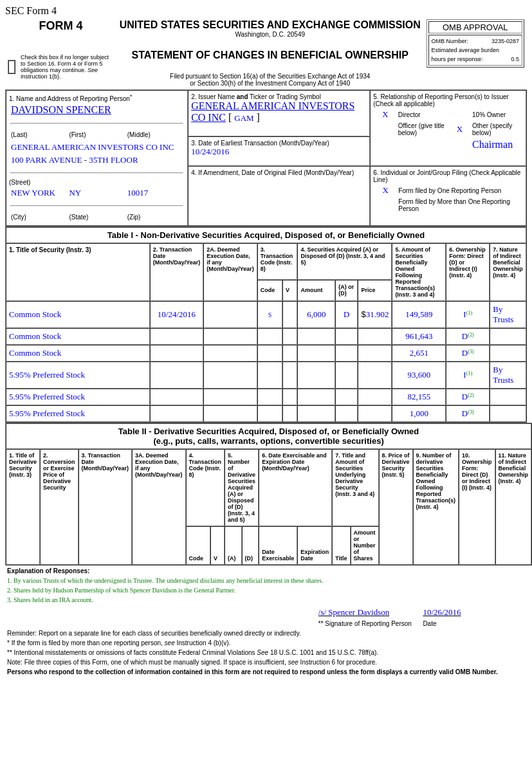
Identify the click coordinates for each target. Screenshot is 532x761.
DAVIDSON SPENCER (61, 110)
